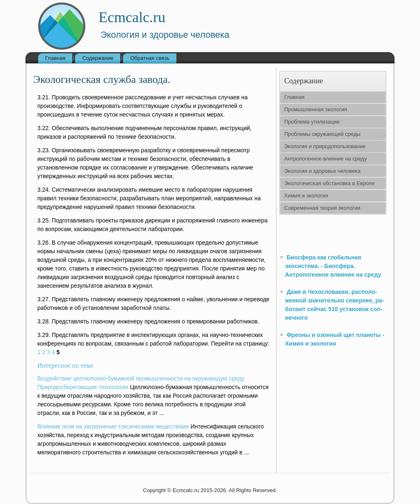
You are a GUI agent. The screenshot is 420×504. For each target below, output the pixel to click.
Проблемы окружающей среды (322, 134)
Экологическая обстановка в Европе (329, 183)
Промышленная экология (316, 109)
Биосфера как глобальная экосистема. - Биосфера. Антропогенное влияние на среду (333, 266)
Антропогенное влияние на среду (325, 159)
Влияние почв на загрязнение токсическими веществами (113, 426)
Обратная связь (150, 58)
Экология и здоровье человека (322, 171)
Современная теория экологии (322, 208)
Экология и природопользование (325, 146)
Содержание (98, 58)
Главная (55, 58)
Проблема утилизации (312, 122)
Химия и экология (306, 196)
